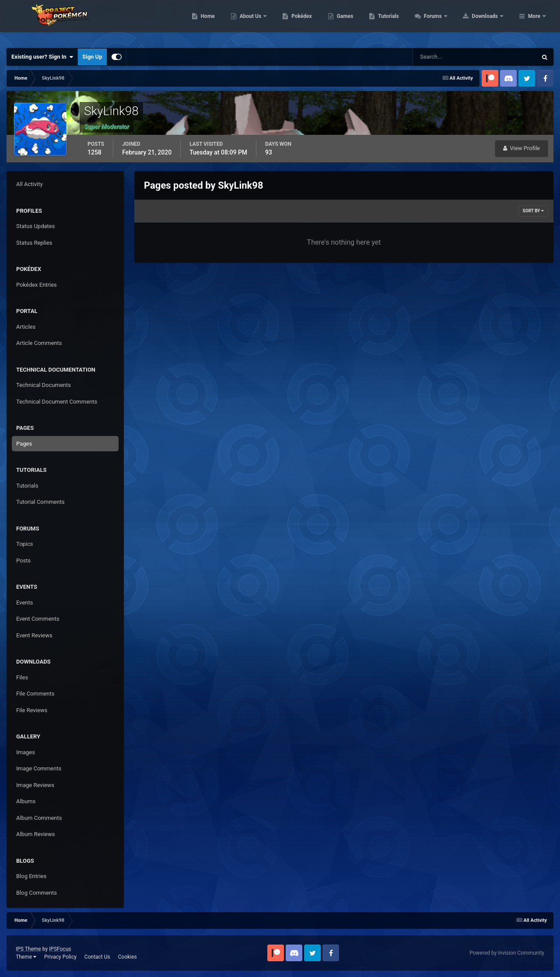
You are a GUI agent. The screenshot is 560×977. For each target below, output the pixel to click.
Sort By (533, 211)
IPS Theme (28, 949)
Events (24, 603)
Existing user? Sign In (42, 57)
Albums (26, 801)
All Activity (30, 184)
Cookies (128, 957)
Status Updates (35, 226)
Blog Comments (37, 893)
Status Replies (34, 243)
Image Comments (39, 768)
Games (401, 22)
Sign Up (92, 57)
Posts (23, 561)
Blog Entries (31, 876)
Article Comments (39, 343)
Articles (26, 327)
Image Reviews (35, 785)
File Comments (35, 694)
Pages (24, 444)
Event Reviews (34, 635)
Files (22, 677)
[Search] (448, 57)
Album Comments (39, 818)
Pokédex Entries (37, 285)
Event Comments (38, 619)
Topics (25, 544)
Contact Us (97, 957)
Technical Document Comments (57, 402)
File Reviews (32, 710)
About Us (306, 22)
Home (263, 22)
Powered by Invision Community (507, 953)
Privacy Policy (60, 957)
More (534, 22)
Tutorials (444, 22)
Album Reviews (35, 834)
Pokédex (357, 22)
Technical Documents (44, 385)
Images (26, 752)
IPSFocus (60, 949)
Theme (26, 957)
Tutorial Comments (40, 502)
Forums (489, 22)
